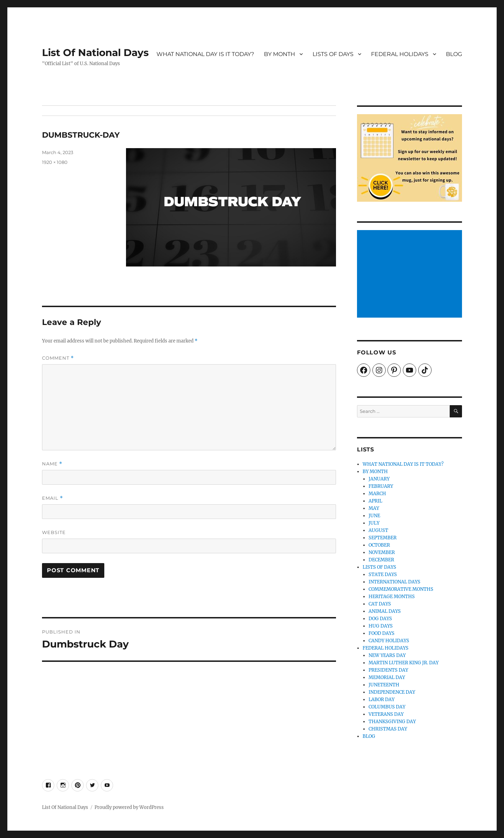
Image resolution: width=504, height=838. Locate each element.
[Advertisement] (411, 275)
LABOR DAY (381, 700)
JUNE (374, 516)
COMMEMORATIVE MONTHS (401, 589)
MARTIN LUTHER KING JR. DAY (404, 663)
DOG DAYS (380, 619)
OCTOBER (379, 545)
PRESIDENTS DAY (388, 670)
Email (52, 498)
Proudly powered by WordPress (129, 807)
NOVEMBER (382, 552)
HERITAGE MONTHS (392, 597)
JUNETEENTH (384, 685)
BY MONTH (279, 54)
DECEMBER (381, 560)
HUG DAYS (381, 626)
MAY (374, 508)
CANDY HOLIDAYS (389, 641)
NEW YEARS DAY (387, 655)
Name (52, 464)
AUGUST (378, 530)
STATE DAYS (383, 574)
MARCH (377, 494)
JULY (374, 523)
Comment (58, 358)
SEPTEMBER (383, 538)
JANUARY (379, 479)
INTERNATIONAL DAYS (394, 582)
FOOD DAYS (381, 633)
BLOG (454, 54)
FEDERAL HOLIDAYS (400, 54)
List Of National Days (95, 53)
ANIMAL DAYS (385, 611)
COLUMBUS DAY (387, 707)
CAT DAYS (380, 604)
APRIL (375, 501)
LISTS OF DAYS (333, 54)
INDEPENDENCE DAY (392, 692)
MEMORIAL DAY (387, 677)
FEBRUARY (381, 486)
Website (54, 532)
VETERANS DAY (386, 714)
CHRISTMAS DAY (388, 729)
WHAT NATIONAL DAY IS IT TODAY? (205, 54)
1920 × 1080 (55, 162)
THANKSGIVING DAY (392, 722)
